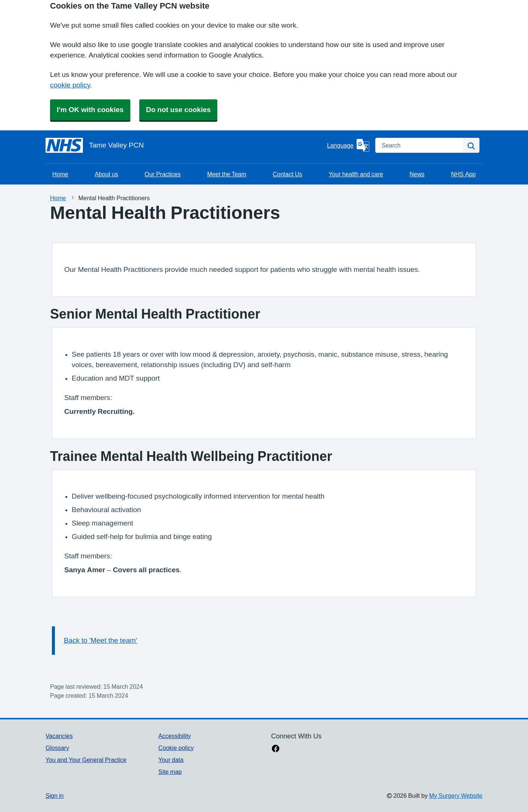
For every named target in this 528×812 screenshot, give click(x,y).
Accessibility (175, 736)
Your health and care (356, 174)
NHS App (463, 174)
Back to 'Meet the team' (100, 640)
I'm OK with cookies (90, 110)
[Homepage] (185, 145)
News (417, 174)
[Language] (348, 145)
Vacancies (59, 736)
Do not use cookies (178, 110)
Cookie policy (176, 748)
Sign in (55, 796)
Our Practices (162, 174)
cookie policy (70, 85)
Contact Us (288, 174)
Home (60, 174)
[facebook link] (276, 749)
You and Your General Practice (86, 760)
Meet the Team (227, 174)
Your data (171, 760)
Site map (170, 772)
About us (107, 174)
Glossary (57, 748)
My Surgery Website (456, 796)
